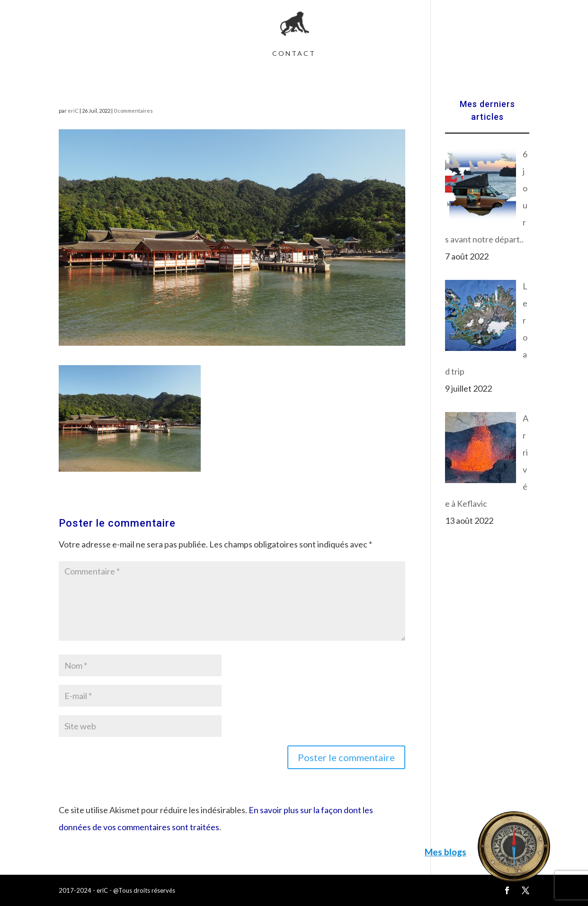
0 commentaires (133, 111)
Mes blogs (445, 852)
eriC (73, 111)
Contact (294, 54)
